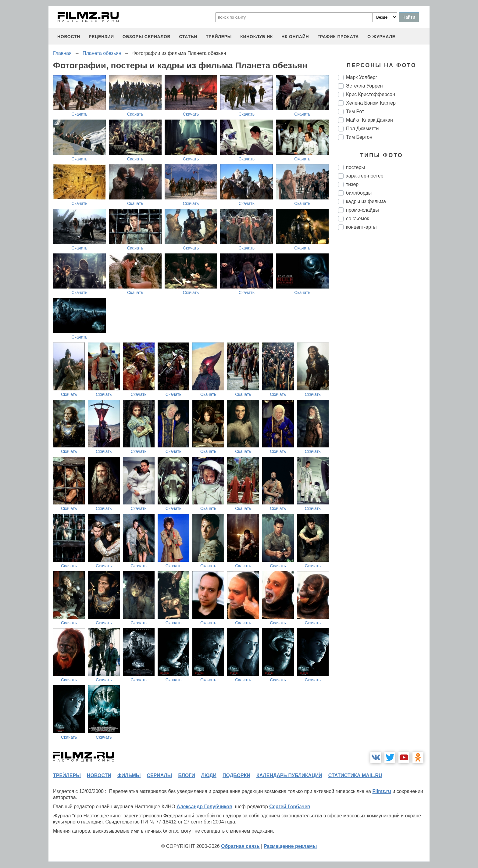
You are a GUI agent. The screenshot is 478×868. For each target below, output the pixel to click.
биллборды (359, 193)
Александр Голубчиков (204, 807)
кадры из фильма (366, 201)
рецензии (101, 37)
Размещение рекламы (290, 846)
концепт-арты (361, 227)
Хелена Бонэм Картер (371, 103)
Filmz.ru (382, 791)
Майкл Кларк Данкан (369, 120)
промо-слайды (362, 210)
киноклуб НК (257, 37)
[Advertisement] (384, 337)
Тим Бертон (359, 137)
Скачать (79, 114)
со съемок (357, 219)
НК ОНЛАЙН (295, 37)
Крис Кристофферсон (371, 94)
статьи (188, 37)
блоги (186, 775)
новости (69, 37)
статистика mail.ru (355, 775)
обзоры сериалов (147, 37)
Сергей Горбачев (290, 807)
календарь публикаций (289, 775)
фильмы (129, 775)
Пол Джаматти (362, 129)
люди (209, 775)
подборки (236, 775)
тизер (352, 184)
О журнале (381, 37)
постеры (355, 167)
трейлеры (219, 37)
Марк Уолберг (362, 77)
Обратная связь (240, 846)
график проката (338, 37)
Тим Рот (355, 111)
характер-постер (365, 176)
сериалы (159, 775)
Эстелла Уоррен (364, 86)
